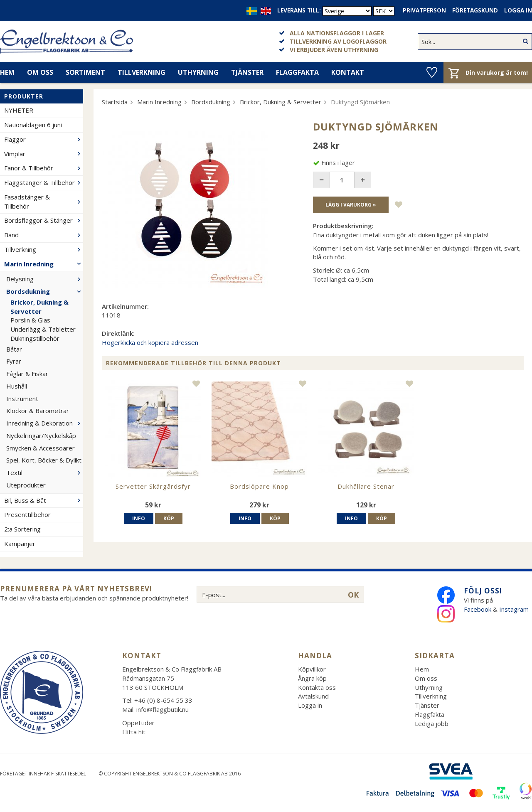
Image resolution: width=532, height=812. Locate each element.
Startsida (115, 102)
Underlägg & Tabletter (43, 329)
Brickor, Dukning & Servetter (39, 307)
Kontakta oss (317, 687)
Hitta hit (134, 732)
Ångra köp (312, 678)
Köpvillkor (312, 669)
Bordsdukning (45, 291)
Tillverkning (142, 72)
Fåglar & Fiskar (27, 374)
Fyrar (14, 361)
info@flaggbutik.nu (163, 709)
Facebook (478, 609)
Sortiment (85, 72)
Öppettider (138, 723)
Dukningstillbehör (35, 338)
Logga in (518, 10)
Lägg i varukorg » (351, 205)
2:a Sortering (22, 529)
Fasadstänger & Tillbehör (44, 202)
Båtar (14, 349)
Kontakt (348, 72)
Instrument (22, 399)
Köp (169, 518)
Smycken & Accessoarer (41, 448)
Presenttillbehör (27, 514)
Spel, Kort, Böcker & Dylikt (44, 460)
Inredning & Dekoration (45, 423)
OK (353, 595)
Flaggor (44, 139)
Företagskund (475, 10)
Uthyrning (198, 72)
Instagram (515, 609)
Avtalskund (313, 696)
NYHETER (19, 110)
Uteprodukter (26, 485)
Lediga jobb (432, 723)
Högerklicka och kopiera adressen (150, 342)
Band (44, 235)
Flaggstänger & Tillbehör (44, 182)
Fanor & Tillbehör (44, 168)
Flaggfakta (297, 72)
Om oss (40, 72)
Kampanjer (20, 544)
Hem (422, 669)
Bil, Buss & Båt (44, 500)
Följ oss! (483, 591)
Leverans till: (299, 10)
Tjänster (247, 72)
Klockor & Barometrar (38, 411)
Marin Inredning (44, 264)
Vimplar (44, 154)
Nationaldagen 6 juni (33, 125)
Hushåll (17, 386)
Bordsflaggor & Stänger (44, 220)
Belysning (45, 279)
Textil (45, 472)
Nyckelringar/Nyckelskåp (41, 436)
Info (139, 518)
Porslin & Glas (30, 320)
